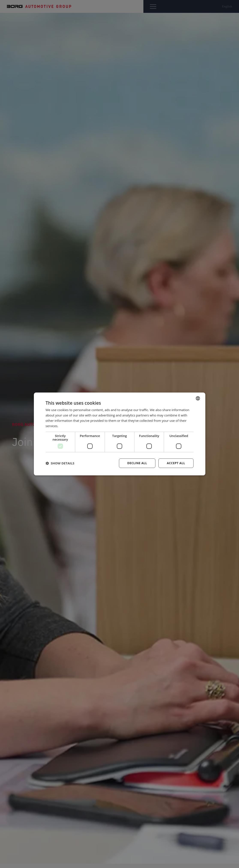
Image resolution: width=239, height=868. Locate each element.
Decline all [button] (137, 463)
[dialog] (120, 434)
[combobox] (198, 398)
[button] (60, 463)
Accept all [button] (176, 463)
